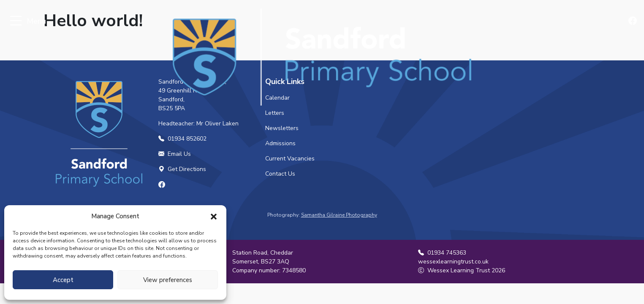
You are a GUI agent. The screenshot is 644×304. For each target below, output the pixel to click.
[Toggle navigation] (16, 21)
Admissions (280, 143)
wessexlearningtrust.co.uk (453, 262)
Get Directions (182, 169)
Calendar (277, 98)
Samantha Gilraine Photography (339, 215)
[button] (214, 216)
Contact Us (280, 174)
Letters (275, 113)
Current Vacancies (290, 159)
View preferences (168, 280)
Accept (63, 280)
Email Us (175, 154)
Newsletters (282, 128)
